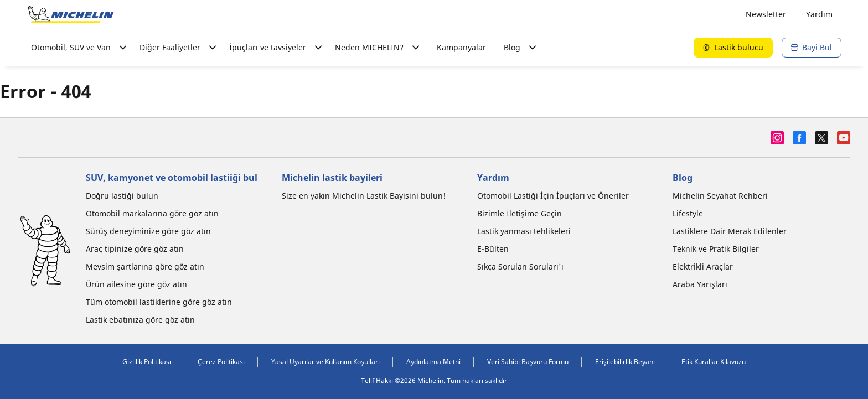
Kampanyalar (461, 47)
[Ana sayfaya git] (71, 14)
